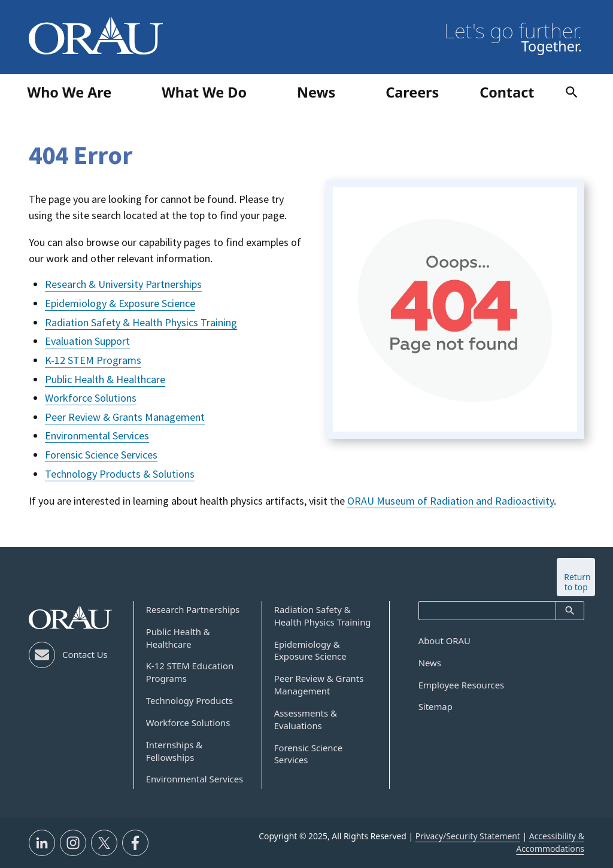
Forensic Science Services (101, 455)
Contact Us (85, 654)
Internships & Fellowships (175, 751)
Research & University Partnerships (123, 284)
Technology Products (189, 700)
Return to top (577, 582)
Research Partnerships (193, 609)
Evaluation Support (87, 341)
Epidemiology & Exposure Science (120, 303)
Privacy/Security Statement (468, 836)
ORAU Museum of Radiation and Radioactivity (450, 501)
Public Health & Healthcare (105, 379)
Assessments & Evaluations (306, 719)
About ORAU (444, 641)
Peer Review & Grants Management (125, 417)
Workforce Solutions (91, 398)
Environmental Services (97, 435)
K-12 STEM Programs (93, 360)
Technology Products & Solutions (120, 474)
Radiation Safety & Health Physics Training (141, 322)
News (430, 663)
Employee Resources (462, 685)
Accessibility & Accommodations (550, 842)
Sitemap (436, 706)
